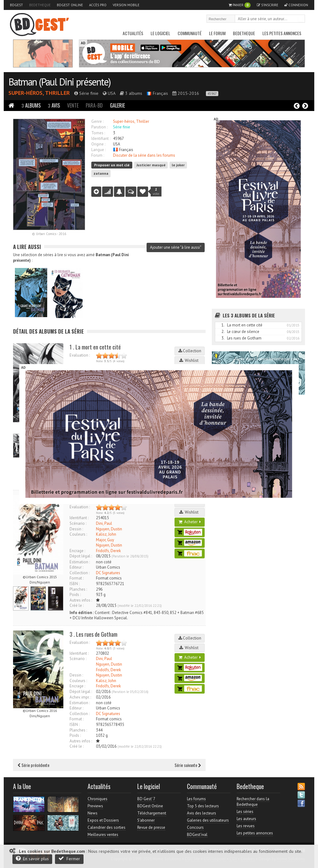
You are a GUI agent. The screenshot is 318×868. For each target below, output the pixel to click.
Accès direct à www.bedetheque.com (267, 359)
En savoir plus (32, 859)
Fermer (69, 859)
